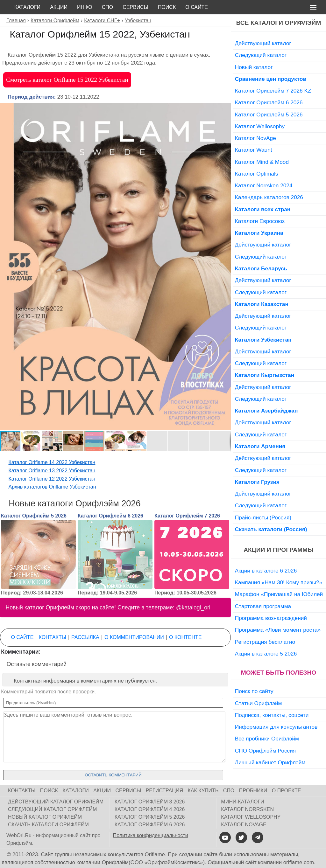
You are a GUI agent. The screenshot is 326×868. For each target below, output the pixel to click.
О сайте (197, 7)
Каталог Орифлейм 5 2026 (34, 516)
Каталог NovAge (255, 138)
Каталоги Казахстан (262, 304)
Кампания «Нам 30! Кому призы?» (279, 582)
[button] (225, 109)
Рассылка (85, 637)
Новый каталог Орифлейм (45, 817)
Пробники (253, 791)
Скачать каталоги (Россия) (271, 529)
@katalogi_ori (193, 608)
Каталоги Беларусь (261, 268)
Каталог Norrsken (247, 809)
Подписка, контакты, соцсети (272, 715)
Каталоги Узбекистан (263, 340)
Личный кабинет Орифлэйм (270, 762)
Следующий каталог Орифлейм (52, 809)
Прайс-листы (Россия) (263, 517)
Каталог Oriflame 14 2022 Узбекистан (52, 462)
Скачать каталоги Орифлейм (48, 825)
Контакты (53, 637)
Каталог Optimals (257, 174)
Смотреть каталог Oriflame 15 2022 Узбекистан (67, 80)
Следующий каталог (261, 55)
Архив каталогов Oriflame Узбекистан (52, 487)
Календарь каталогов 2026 (269, 197)
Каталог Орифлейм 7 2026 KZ (273, 91)
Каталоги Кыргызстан (265, 375)
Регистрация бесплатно (265, 642)
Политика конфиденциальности (151, 835)
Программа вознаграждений (271, 618)
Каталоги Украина (259, 233)
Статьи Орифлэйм (259, 703)
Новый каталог (254, 67)
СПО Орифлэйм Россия (265, 751)
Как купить (203, 791)
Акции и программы (278, 550)
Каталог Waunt (254, 150)
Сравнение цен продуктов (271, 79)
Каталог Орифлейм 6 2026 (110, 516)
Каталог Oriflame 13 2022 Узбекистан (52, 471)
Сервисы (135, 7)
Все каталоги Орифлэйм (279, 23)
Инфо (85, 7)
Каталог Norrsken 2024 (264, 185)
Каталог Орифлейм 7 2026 (187, 516)
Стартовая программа (263, 606)
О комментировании (134, 637)
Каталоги (27, 7)
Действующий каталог (263, 43)
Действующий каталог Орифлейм (56, 802)
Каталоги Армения (260, 446)
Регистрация (164, 791)
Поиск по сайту (254, 691)
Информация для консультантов (276, 727)
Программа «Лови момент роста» (278, 630)
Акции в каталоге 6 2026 (266, 571)
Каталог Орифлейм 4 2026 (150, 809)
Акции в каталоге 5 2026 (266, 654)
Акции (59, 7)
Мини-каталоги (242, 802)
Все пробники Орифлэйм (267, 739)
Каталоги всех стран (263, 209)
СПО (108, 7)
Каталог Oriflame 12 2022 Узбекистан (52, 479)
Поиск (167, 7)
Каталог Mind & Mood (262, 162)
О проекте (287, 791)
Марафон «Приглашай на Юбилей (279, 594)
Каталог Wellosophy (260, 126)
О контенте (185, 637)
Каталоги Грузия (257, 482)
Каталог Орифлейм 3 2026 (150, 802)
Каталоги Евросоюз (260, 221)
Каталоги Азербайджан (266, 411)
